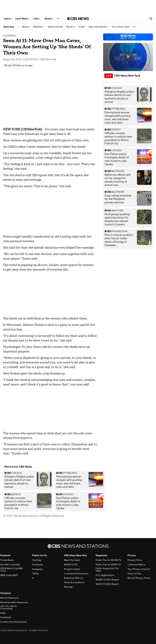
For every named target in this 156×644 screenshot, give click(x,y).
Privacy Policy (135, 560)
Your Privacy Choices (139, 569)
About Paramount (10, 598)
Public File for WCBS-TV (109, 560)
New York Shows (98, 27)
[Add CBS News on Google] (18, 66)
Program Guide (72, 569)
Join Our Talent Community (8, 607)
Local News (22, 19)
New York (9, 27)
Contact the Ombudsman (14, 622)
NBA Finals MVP (9, 575)
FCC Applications (105, 575)
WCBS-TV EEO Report (107, 580)
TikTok (35, 574)
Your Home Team (121, 27)
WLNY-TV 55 (71, 565)
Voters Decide (55, 27)
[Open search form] (151, 19)
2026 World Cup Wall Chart (12, 570)
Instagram (37, 569)
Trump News (7, 560)
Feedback (6, 617)
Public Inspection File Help (107, 570)
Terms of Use (134, 574)
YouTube (37, 560)
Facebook (37, 565)
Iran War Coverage (10, 565)
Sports (71, 27)
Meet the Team (72, 560)
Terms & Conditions (74, 582)
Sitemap (68, 587)
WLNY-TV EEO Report (107, 584)
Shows (49, 19)
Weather (39, 27)
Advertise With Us (74, 578)
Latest (8, 19)
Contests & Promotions (76, 574)
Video (82, 27)
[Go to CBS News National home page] (78, 19)
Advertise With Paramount (14, 602)
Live (37, 19)
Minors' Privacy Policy (139, 578)
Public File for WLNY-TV (108, 565)
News (26, 27)
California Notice (136, 565)
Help (3, 613)
